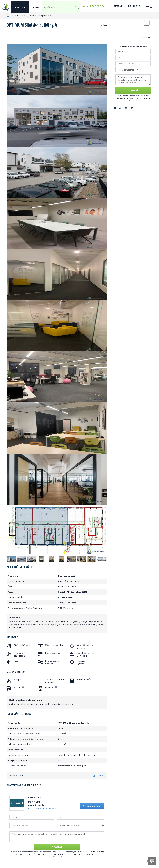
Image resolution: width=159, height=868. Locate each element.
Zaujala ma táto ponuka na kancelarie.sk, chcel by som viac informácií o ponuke (57, 837)
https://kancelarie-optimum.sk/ (43, 809)
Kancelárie (20, 6)
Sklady (35, 6)
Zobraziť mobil (92, 806)
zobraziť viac (57, 856)
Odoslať (57, 847)
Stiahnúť (99, 776)
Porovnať (146, 37)
